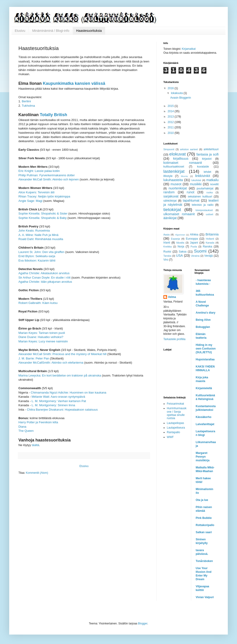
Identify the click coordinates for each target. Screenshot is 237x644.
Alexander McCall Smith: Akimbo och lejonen (49, 179)
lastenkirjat (174, 171)
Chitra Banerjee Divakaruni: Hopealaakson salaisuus (62, 410)
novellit (214, 184)
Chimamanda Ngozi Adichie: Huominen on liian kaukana (69, 393)
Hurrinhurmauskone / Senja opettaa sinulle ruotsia (177, 413)
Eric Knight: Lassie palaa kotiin (39, 171)
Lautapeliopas (175, 423)
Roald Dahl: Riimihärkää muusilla (41, 239)
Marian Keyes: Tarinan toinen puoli (42, 333)
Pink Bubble (204, 518)
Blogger (143, 623)
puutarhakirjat (205, 188)
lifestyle (168, 176)
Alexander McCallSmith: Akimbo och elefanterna (51, 363)
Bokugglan (203, 327)
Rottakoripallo (205, 525)
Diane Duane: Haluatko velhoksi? (41, 337)
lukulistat (196, 180)
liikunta (184, 176)
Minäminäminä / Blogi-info (51, 31)
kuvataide (203, 167)
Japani (194, 243)
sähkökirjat (170, 201)
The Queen (26, 431)
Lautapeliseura (176, 428)
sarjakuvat (171, 196)
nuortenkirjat (178, 188)
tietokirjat (172, 210)
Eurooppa (192, 239)
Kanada (210, 243)
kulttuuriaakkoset (174, 167)
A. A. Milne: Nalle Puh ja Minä (38, 235)
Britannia (212, 234)
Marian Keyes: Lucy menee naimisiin (43, 341)
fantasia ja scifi (208, 154)
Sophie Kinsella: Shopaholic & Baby (43, 218)
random (169, 192)
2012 (171, 122)
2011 (171, 127)
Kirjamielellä (204, 388)
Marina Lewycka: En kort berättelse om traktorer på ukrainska (60, 375)
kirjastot (207, 159)
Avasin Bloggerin (181, 98)
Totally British (53, 115)
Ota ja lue (202, 500)
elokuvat (178, 154)
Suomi (200, 251)
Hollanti (210, 239)
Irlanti (167, 243)
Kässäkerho (204, 417)
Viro (166, 260)
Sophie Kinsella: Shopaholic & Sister (43, 213)
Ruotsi (167, 252)
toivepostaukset (204, 210)
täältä (35, 445)
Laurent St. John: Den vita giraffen (41, 252)
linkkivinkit (203, 176)
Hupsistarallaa (205, 359)
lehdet (207, 172)
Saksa (183, 252)
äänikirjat (170, 218)
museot (176, 184)
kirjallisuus (181, 159)
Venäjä (209, 256)
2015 (171, 106)
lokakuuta (177, 93)
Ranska (207, 247)
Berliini (26, 101)
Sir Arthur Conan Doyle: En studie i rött (45, 278)
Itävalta (180, 243)
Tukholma (28, 106)
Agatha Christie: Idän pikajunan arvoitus (45, 282)
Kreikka (168, 247)
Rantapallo (173, 432)
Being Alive (203, 320)
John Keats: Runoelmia (34, 231)
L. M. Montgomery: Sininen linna (53, 405)
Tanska (167, 256)
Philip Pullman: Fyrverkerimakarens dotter (47, 175)
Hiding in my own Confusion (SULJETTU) (206, 349)
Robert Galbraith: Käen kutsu (38, 303)
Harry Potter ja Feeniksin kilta (38, 422)
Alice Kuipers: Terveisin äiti (36, 192)
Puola (194, 247)
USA (179, 256)
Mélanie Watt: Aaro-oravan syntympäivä (58, 397)
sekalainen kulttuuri (200, 197)
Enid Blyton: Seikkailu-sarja (37, 256)
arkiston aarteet (189, 149)
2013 (171, 117)
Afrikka (194, 235)
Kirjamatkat (189, 49)
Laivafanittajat (205, 424)
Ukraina (195, 256)
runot (191, 192)
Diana (22, 427)
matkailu (212, 180)
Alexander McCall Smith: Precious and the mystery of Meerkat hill (62, 354)
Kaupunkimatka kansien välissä (74, 83)
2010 (171, 133)
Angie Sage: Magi (30, 201)
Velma (172, 297)
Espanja (175, 239)
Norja (181, 247)
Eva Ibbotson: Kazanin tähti (37, 260)
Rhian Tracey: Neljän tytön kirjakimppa (44, 196)
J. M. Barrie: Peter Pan (34, 358)
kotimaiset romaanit (183, 163)
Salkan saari (204, 532)
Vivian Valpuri (205, 597)
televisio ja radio (203, 205)
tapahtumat (191, 200)
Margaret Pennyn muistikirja (203, 457)
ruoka (210, 192)
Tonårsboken (204, 561)
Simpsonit (169, 149)
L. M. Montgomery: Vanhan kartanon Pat (59, 401)
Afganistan (180, 235)
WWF (170, 437)
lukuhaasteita (173, 180)
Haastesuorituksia (89, 31)
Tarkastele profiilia (174, 339)
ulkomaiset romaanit (179, 214)
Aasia (166, 235)
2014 (171, 111)
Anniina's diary (206, 313)
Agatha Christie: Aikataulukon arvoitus (44, 273)
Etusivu (20, 31)
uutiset (210, 214)
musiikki (196, 184)
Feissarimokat (175, 404)
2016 (171, 88)
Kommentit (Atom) (37, 473)
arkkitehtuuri (211, 149)
